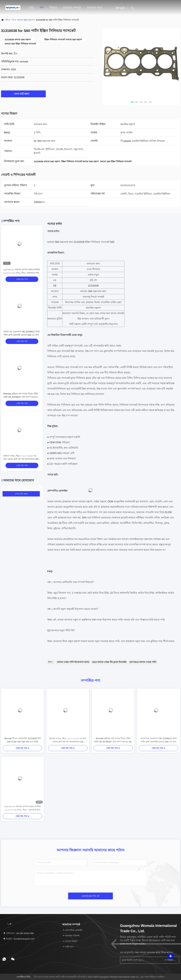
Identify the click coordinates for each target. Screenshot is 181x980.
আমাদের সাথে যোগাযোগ (95, 9)
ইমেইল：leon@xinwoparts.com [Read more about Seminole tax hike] (19, 939)
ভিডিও (53, 8)
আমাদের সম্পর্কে (72, 8)
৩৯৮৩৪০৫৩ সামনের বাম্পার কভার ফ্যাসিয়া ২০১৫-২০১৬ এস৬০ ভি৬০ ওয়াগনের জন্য (23, 808)
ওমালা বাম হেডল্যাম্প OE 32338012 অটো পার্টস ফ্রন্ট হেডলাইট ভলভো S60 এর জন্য (159, 740)
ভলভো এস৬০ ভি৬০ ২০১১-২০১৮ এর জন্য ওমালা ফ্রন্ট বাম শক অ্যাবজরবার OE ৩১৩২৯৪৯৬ (21, 459)
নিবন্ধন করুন (170, 960)
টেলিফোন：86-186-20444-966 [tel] (18, 933)
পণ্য (42, 8)
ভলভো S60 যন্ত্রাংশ (25, 20)
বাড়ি (31, 8)
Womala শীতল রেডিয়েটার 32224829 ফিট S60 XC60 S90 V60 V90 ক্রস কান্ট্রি (23, 740)
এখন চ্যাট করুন (23, 94)
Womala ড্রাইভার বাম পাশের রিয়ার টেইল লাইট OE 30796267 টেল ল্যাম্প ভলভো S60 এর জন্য (21, 397)
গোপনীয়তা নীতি (23, 977)
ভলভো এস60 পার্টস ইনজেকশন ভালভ (73, 662)
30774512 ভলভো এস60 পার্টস (143, 662)
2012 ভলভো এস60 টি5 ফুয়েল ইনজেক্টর (109, 662)
